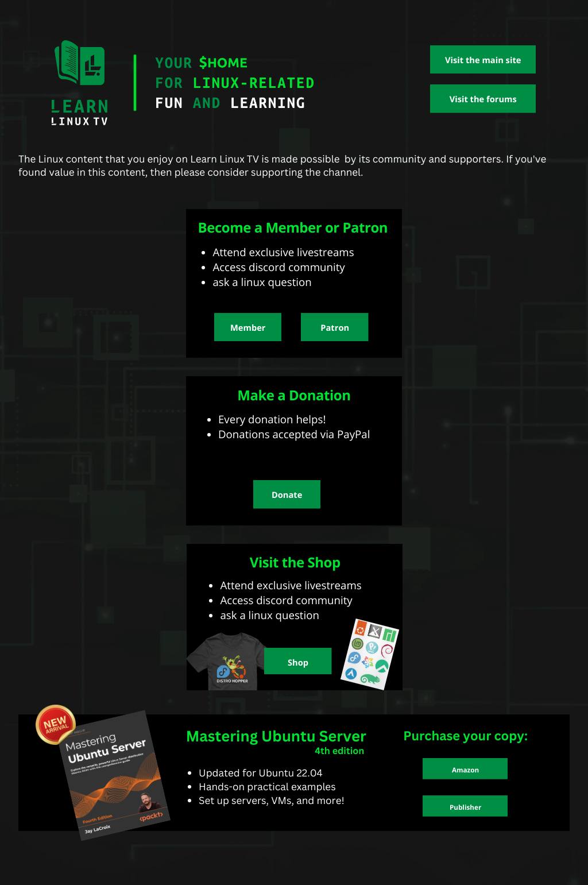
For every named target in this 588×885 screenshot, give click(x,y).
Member (248, 328)
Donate (287, 495)
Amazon (465, 770)
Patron (335, 328)
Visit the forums (483, 99)
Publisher (465, 807)
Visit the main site (483, 60)
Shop (298, 663)
